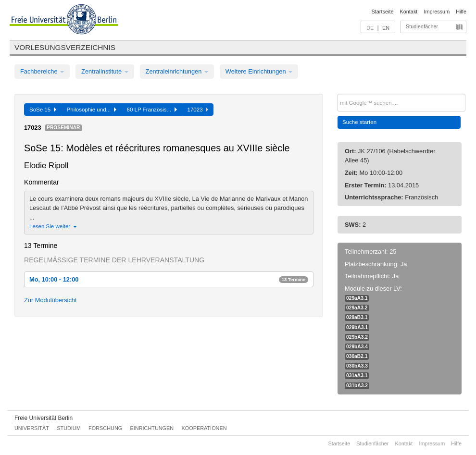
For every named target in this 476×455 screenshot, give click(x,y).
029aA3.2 (357, 308)
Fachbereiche (42, 71)
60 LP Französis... (152, 110)
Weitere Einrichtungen (259, 71)
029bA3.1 (357, 327)
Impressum (437, 12)
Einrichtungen (152, 428)
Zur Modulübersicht (50, 300)
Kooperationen (204, 428)
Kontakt (409, 12)
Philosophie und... (92, 110)
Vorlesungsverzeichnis (65, 47)
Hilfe (461, 12)
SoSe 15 (43, 110)
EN (386, 28)
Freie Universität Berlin (44, 418)
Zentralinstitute (105, 71)
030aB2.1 (357, 356)
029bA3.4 (357, 347)
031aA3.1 (357, 375)
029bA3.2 (357, 337)
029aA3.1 (357, 298)
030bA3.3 (357, 366)
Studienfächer (422, 26)
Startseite (383, 12)
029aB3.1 (357, 317)
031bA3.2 (357, 386)
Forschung (105, 428)
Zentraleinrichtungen (177, 71)
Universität (32, 428)
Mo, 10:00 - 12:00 (169, 279)
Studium (69, 428)
